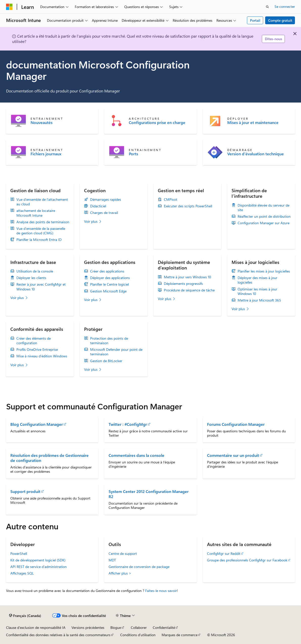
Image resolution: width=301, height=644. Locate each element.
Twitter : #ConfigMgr (128, 424)
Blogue (116, 627)
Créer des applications (107, 271)
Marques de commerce (180, 635)
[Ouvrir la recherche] (267, 7)
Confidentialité (164, 627)
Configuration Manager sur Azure (264, 223)
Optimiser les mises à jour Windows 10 (257, 291)
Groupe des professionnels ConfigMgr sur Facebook (247, 560)
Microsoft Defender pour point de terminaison (116, 352)
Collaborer (139, 627)
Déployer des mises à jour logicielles (257, 280)
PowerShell (19, 553)
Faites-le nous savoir (161, 591)
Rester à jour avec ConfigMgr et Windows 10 (41, 287)
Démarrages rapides (106, 200)
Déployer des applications (110, 278)
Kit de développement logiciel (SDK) (38, 560)
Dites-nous (273, 39)
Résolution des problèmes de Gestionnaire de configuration (49, 458)
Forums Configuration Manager (236, 424)
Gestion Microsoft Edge (108, 291)
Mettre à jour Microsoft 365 (259, 300)
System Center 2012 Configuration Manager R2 (149, 494)
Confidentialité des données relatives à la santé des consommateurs (58, 635)
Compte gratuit (280, 20)
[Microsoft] (9, 7)
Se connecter (285, 6)
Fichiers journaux (46, 154)
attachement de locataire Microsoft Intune (36, 213)
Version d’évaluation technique (256, 154)
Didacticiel (98, 206)
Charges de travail (104, 213)
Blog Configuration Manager (37, 424)
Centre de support (123, 553)
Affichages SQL (22, 573)
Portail (255, 20)
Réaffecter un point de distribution (264, 216)
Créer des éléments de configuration (34, 341)
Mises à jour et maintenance (253, 122)
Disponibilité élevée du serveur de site (264, 208)
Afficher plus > (120, 573)
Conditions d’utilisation (138, 635)
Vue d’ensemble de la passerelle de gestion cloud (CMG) (41, 231)
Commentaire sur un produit (233, 455)
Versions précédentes (88, 627)
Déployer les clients (31, 278)
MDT (112, 560)
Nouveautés (42, 122)
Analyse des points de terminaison (43, 222)
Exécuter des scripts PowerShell (188, 206)
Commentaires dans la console (136, 455)
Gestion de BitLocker (106, 361)
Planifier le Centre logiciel (109, 284)
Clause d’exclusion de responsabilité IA (36, 627)
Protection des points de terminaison (109, 341)
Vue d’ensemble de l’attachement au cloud (42, 202)
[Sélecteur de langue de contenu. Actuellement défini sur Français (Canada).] (25, 616)
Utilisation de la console (35, 271)
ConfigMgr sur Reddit (224, 553)
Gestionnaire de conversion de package (139, 567)
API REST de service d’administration (39, 567)
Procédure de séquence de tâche (189, 290)
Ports (133, 154)
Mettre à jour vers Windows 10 (187, 277)
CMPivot (171, 200)
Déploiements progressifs (183, 284)
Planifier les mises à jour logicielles (264, 271)
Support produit (25, 491)
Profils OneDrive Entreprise (37, 350)
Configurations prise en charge (157, 122)
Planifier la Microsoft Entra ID (39, 240)
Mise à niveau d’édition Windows (42, 356)
